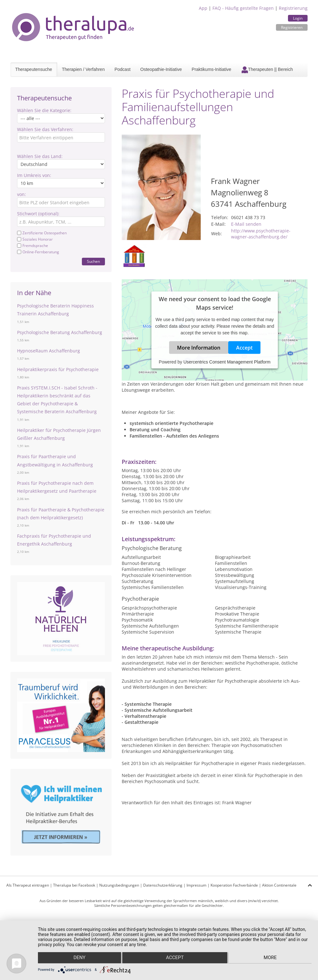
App (203, 8)
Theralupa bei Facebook (74, 885)
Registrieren (292, 27)
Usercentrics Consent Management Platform (227, 362)
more (271, 958)
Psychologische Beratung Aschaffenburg (60, 332)
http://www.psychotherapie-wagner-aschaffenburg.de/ (261, 234)
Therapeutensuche (34, 69)
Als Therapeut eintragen (28, 885)
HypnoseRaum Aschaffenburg (49, 351)
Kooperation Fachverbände (234, 885)
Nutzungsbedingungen (119, 885)
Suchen (93, 261)
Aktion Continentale (279, 885)
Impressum (196, 885)
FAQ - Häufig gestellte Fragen (243, 8)
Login (298, 18)
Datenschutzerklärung (163, 885)
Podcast (122, 69)
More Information (199, 347)
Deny (79, 958)
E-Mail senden (246, 224)
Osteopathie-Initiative (161, 69)
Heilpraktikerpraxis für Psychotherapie (58, 369)
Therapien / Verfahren (83, 69)
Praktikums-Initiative (211, 69)
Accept (244, 347)
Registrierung (293, 8)
